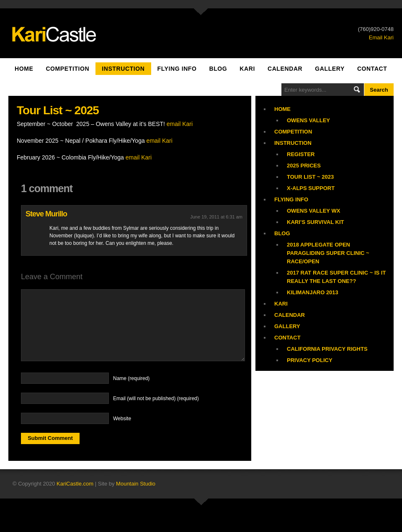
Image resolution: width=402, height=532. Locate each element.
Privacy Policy (310, 360)
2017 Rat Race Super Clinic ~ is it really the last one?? (336, 277)
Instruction (123, 69)
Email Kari (381, 37)
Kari (247, 69)
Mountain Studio (136, 484)
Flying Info (177, 69)
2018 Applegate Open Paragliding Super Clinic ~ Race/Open (328, 253)
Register (301, 154)
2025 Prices (304, 166)
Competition (67, 69)
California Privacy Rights (327, 349)
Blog (218, 69)
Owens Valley (308, 120)
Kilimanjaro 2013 (313, 292)
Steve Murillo (46, 214)
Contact (372, 69)
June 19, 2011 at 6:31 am (216, 217)
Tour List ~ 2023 (310, 177)
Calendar (285, 69)
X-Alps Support (311, 188)
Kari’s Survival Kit (316, 222)
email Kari (180, 124)
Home (24, 69)
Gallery (330, 69)
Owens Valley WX (313, 211)
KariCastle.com (75, 484)
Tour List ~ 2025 (58, 110)
